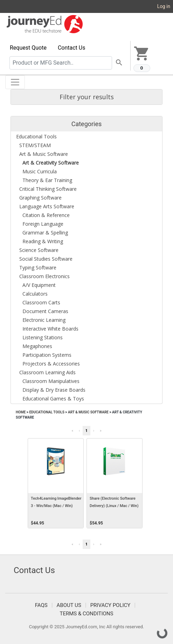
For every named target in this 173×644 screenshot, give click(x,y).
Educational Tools (47, 412)
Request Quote (28, 48)
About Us (69, 605)
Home (21, 412)
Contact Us (72, 48)
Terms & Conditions (87, 614)
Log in (164, 6)
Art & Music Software (88, 412)
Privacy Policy (110, 605)
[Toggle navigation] (15, 82)
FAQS (41, 605)
